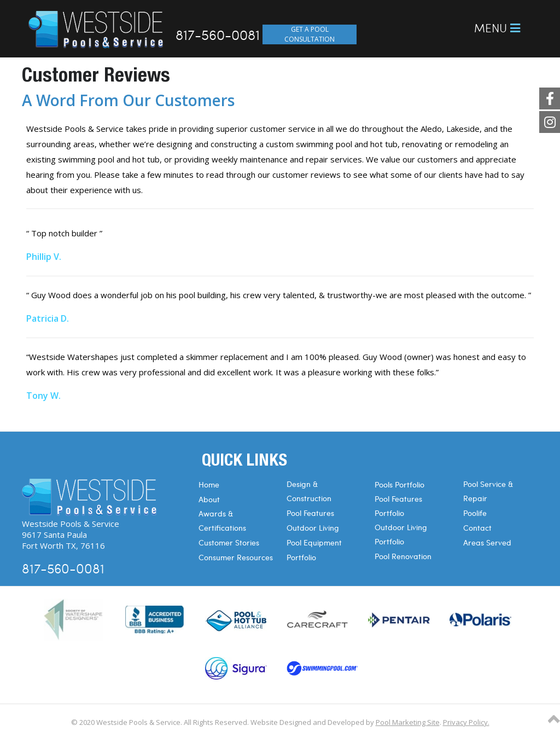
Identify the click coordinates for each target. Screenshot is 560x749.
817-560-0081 (218, 34)
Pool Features (310, 513)
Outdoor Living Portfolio (401, 534)
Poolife (475, 513)
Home (209, 484)
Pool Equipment (314, 542)
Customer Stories (229, 542)
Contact (477, 528)
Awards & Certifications (222, 521)
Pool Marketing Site (408, 722)
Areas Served (487, 542)
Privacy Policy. (466, 722)
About (209, 499)
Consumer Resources (236, 557)
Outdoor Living (313, 528)
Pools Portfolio (399, 484)
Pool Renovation (403, 556)
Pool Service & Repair (488, 491)
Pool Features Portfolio (398, 506)
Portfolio (301, 557)
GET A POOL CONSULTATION (310, 34)
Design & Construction (309, 491)
